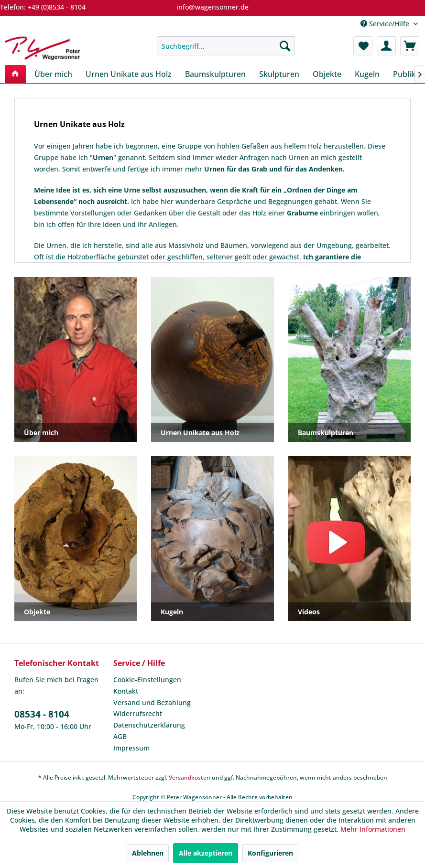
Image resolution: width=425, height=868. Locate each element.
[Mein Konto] (386, 46)
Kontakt (126, 691)
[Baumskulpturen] (215, 74)
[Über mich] (53, 74)
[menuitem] (226, 46)
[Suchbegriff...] (226, 46)
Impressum (131, 748)
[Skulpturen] (279, 74)
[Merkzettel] (363, 46)
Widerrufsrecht (138, 713)
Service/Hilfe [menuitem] (386, 24)
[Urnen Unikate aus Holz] (129, 74)
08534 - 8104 (42, 714)
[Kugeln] (367, 74)
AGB (120, 736)
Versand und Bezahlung (152, 702)
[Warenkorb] (410, 46)
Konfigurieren (270, 853)
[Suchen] (285, 46)
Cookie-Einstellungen (147, 680)
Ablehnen (148, 853)
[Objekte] (327, 74)
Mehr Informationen (373, 829)
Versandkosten (190, 777)
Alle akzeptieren (206, 853)
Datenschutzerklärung (149, 725)
